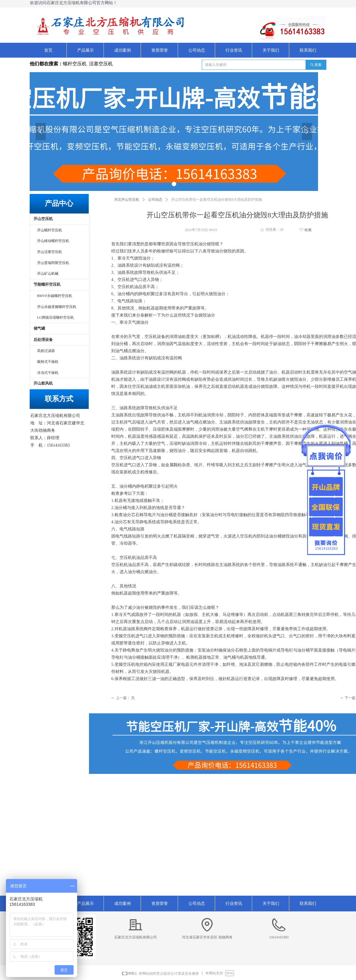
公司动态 (155, 200)
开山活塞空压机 (50, 252)
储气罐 (39, 328)
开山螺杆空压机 (50, 230)
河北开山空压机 (127, 200)
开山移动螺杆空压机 (53, 241)
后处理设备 (43, 340)
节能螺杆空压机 (47, 284)
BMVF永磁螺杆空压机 (55, 296)
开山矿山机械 (48, 274)
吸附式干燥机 (48, 362)
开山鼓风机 (43, 383)
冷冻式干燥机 (48, 373)
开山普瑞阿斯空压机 (53, 263)
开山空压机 (43, 219)
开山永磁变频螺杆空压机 (57, 307)
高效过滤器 (46, 351)
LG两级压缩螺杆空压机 (55, 317)
